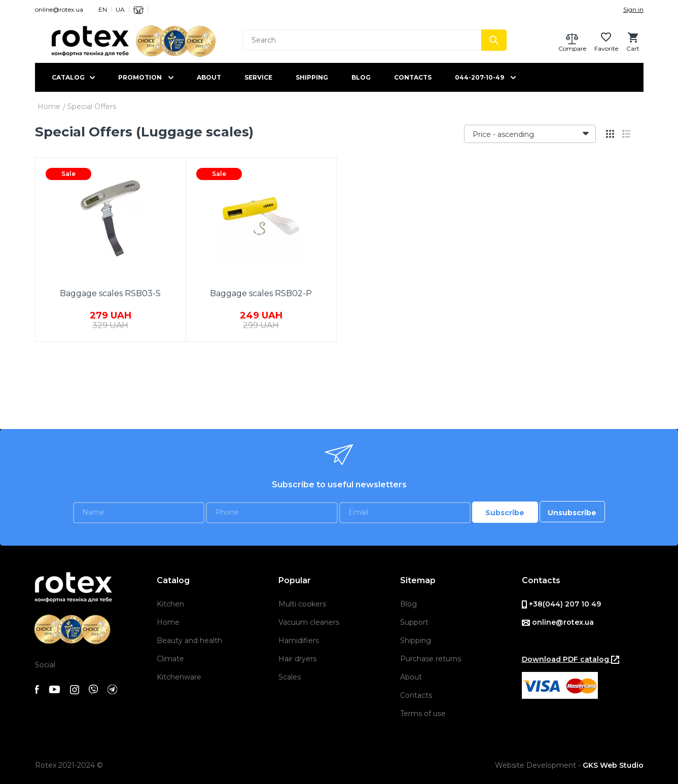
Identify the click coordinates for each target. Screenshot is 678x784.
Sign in (633, 9)
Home (49, 106)
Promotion (140, 77)
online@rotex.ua (59, 9)
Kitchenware (179, 677)
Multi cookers (302, 604)
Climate (170, 659)
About (209, 77)
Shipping (312, 77)
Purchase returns (431, 659)
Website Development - (569, 765)
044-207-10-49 (479, 77)
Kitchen (170, 604)
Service (258, 77)
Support (414, 622)
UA (120, 9)
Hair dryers (297, 659)
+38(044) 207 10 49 (561, 604)
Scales (290, 677)
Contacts (413, 77)
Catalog (68, 77)
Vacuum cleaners (309, 622)
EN (103, 9)
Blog (361, 77)
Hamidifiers (299, 640)
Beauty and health (189, 640)
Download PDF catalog (570, 659)
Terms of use (423, 714)
